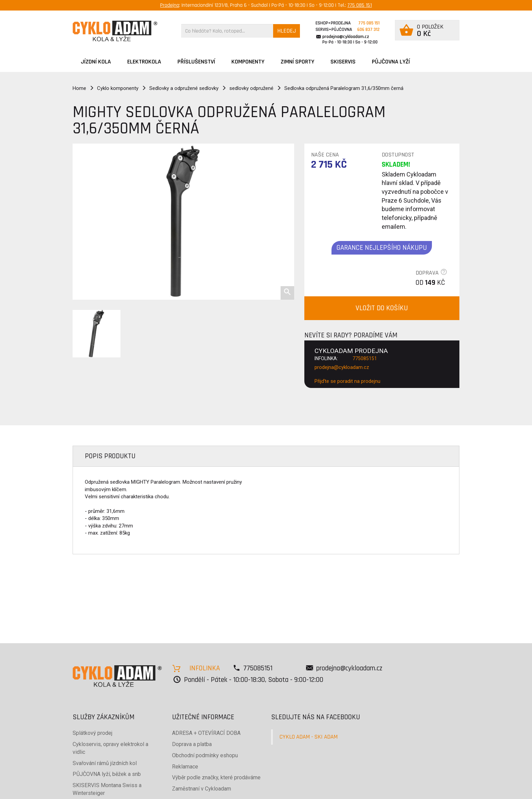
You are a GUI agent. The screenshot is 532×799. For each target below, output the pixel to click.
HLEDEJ (287, 31)
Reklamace (185, 767)
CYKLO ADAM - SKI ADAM (309, 737)
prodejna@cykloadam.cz (346, 37)
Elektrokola (144, 62)
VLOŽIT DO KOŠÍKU (382, 308)
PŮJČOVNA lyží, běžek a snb (107, 774)
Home (79, 88)
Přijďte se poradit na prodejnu (347, 381)
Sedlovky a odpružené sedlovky (184, 88)
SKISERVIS (343, 62)
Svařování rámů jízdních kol (105, 763)
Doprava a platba (192, 744)
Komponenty (248, 62)
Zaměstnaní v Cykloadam (202, 789)
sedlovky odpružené (251, 88)
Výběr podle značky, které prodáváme (216, 777)
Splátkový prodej (92, 733)
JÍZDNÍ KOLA (96, 62)
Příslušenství (196, 62)
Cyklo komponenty (118, 88)
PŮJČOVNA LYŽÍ (391, 62)
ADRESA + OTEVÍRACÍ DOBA (206, 733)
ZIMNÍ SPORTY (297, 62)
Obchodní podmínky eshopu (205, 755)
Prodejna (170, 5)
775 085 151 (360, 5)
